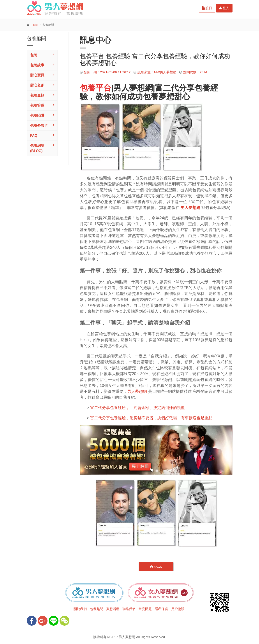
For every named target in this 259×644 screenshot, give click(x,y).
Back (156, 567)
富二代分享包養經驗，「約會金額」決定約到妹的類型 (137, 408)
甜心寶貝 (37, 75)
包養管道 (37, 105)
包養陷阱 (37, 115)
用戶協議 (178, 609)
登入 (224, 8)
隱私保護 (161, 609)
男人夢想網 (133, 88)
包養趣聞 (97, 609)
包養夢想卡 (39, 125)
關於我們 (80, 609)
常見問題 (145, 609)
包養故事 (37, 65)
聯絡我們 (129, 609)
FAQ (34, 136)
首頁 (35, 25)
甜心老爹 (37, 85)
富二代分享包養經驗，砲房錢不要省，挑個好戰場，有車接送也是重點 (151, 418)
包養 (34, 55)
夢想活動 (113, 609)
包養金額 (37, 95)
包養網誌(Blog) (37, 148)
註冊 (207, 8)
